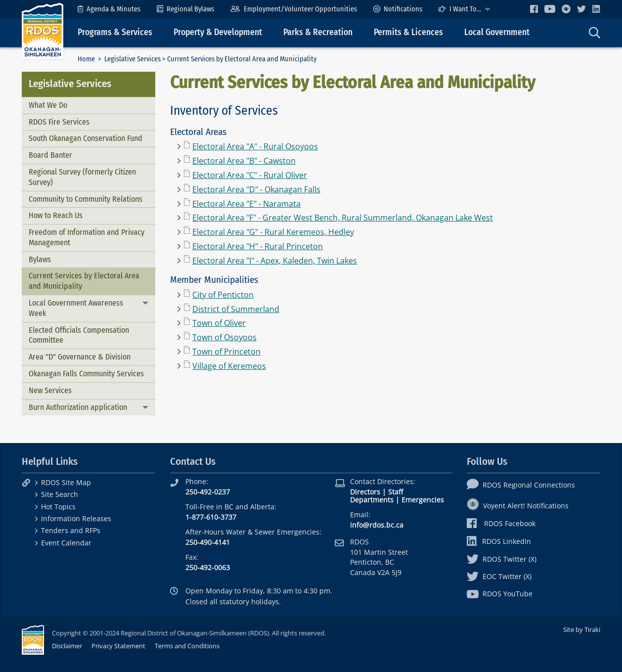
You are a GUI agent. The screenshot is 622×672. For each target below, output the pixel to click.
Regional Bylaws (185, 9)
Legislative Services (133, 59)
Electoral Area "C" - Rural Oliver (250, 175)
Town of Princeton (226, 352)
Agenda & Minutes (109, 9)
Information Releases (76, 518)
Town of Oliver (219, 323)
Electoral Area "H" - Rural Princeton (258, 246)
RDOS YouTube (500, 594)
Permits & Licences (408, 32)
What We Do (48, 105)
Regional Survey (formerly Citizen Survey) (82, 177)
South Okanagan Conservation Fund (86, 138)
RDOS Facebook (501, 523)
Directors (365, 492)
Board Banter (50, 155)
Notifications (398, 9)
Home (86, 59)
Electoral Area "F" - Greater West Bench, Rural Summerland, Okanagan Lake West (343, 218)
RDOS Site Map (66, 482)
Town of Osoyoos (224, 337)
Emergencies (423, 500)
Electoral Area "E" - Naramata (246, 204)
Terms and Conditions (187, 646)
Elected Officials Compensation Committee (79, 335)
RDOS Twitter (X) (502, 559)
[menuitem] (109, 9)
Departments (372, 500)
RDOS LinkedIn (499, 541)
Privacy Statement (118, 646)
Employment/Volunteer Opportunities (293, 9)
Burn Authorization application (78, 407)
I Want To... (460, 9)
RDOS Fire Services (59, 122)
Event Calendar (66, 543)
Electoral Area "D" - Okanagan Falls (256, 189)
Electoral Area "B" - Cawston (244, 161)
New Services (50, 390)
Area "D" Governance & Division (80, 357)
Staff (396, 492)
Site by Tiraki (582, 629)
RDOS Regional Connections (521, 485)
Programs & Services (115, 32)
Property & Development (218, 32)
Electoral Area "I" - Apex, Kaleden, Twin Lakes (275, 261)
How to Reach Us (56, 215)
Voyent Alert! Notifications (518, 506)
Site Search (60, 494)
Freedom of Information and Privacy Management (87, 237)
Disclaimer (67, 646)
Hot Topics (58, 507)
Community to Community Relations (86, 199)
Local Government (497, 32)
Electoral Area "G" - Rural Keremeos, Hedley (273, 232)
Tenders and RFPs (71, 530)
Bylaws (40, 259)
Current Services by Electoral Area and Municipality (84, 281)
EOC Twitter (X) (499, 576)
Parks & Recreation (318, 32)
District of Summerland (236, 309)
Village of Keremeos (229, 366)
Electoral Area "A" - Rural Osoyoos (255, 146)
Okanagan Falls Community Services (86, 374)
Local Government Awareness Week (76, 308)
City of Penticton (223, 295)
